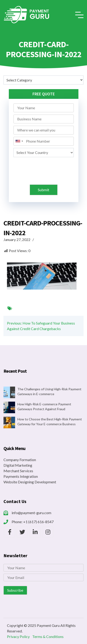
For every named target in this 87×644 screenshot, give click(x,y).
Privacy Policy (18, 636)
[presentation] (44, 169)
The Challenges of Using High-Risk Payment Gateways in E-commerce (49, 391)
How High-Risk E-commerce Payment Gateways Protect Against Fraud (44, 406)
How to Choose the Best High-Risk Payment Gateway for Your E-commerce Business (50, 422)
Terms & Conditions (48, 636)
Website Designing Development (30, 482)
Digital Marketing (18, 465)
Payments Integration (21, 476)
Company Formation (20, 460)
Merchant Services (18, 471)
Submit (43, 190)
